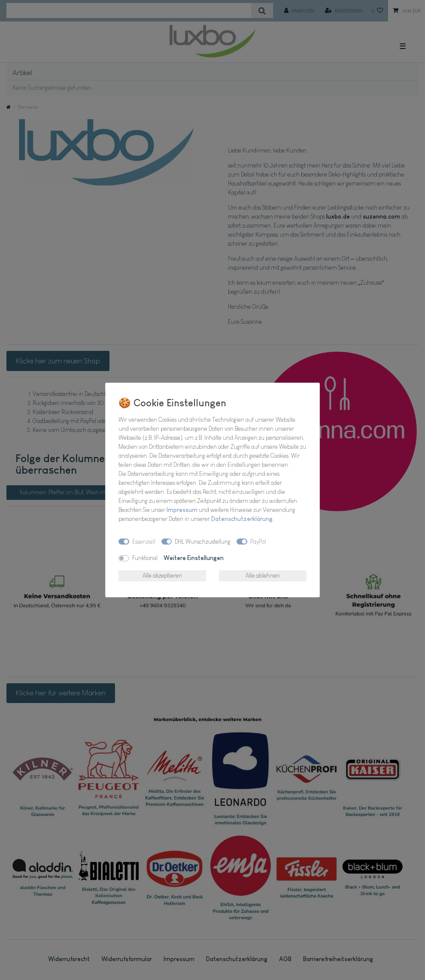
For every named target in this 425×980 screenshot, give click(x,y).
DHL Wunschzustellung (203, 542)
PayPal (258, 542)
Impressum (182, 510)
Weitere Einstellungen (194, 558)
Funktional (145, 558)
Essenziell (144, 542)
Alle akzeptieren (162, 575)
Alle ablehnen (263, 575)
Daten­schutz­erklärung (242, 519)
